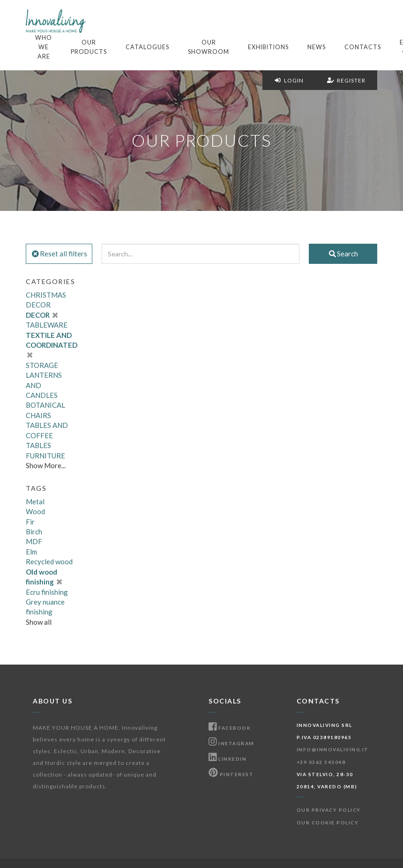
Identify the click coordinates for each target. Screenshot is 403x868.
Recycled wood (49, 561)
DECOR (42, 315)
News (317, 47)
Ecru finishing (47, 592)
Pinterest (231, 774)
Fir (30, 522)
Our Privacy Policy (329, 810)
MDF (34, 541)
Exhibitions (268, 47)
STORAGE (42, 365)
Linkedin (228, 759)
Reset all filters (59, 254)
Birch (34, 531)
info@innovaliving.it (333, 749)
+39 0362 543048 (321, 762)
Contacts (363, 47)
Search (343, 254)
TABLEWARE (47, 325)
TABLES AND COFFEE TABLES (47, 435)
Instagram (231, 743)
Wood (35, 511)
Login (289, 80)
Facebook (230, 728)
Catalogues (147, 47)
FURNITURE (45, 456)
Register (346, 80)
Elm (31, 552)
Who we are (44, 47)
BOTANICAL (45, 405)
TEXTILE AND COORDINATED (52, 345)
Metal (35, 501)
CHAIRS (38, 415)
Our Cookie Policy (328, 823)
